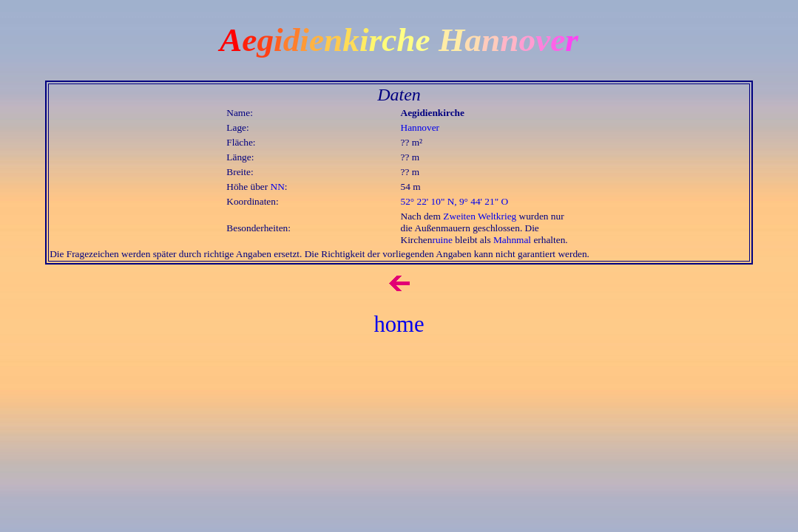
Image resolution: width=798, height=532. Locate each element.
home (399, 324)
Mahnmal (512, 240)
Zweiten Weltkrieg (480, 216)
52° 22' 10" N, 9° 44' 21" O (455, 201)
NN (278, 187)
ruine (442, 240)
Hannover (420, 127)
